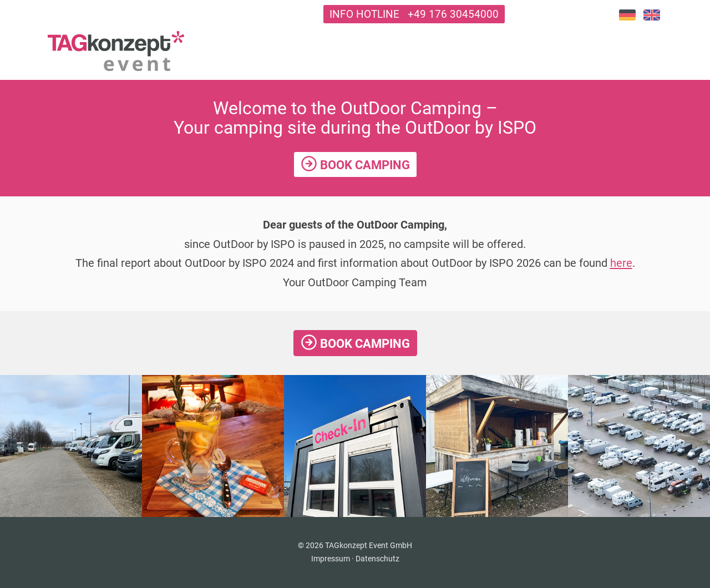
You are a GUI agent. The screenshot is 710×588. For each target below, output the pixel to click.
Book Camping (355, 164)
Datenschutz (377, 559)
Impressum (331, 559)
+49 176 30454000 (453, 14)
